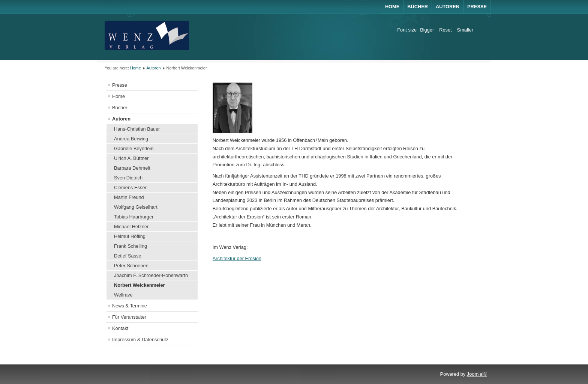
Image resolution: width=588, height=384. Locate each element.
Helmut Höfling (130, 236)
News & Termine (130, 306)
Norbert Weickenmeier (139, 285)
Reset (445, 30)
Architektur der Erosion (237, 258)
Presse (477, 7)
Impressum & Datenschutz (140, 340)
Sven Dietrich (128, 178)
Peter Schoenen (131, 266)
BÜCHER (418, 7)
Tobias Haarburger (134, 217)
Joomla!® (477, 374)
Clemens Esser (130, 187)
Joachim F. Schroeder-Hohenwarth (151, 275)
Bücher (120, 108)
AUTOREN (448, 7)
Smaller (465, 30)
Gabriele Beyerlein (134, 148)
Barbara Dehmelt (132, 168)
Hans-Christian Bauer (137, 129)
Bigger (427, 30)
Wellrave (123, 295)
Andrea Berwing (131, 139)
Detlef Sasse (128, 256)
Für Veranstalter (129, 317)
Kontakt (120, 328)
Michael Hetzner (131, 227)
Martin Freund (129, 197)
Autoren (153, 68)
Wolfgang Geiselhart (136, 207)
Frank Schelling (130, 246)
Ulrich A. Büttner (131, 158)
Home (392, 7)
